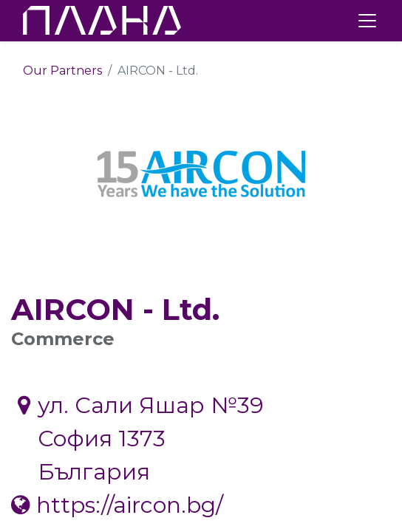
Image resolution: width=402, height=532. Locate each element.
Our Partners (62, 71)
